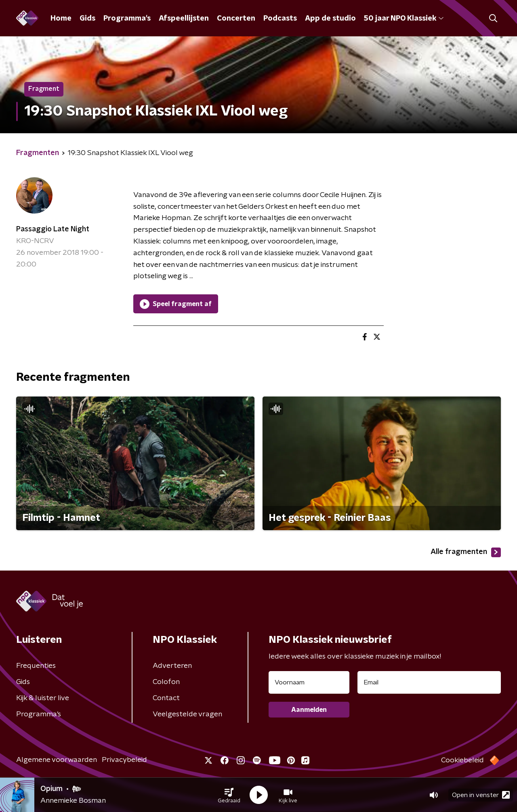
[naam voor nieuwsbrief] (309, 682)
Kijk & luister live (43, 698)
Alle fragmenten (466, 552)
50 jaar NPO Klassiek (404, 19)
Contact (166, 698)
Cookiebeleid (462, 760)
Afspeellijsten (184, 19)
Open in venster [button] (481, 795)
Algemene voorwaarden (57, 760)
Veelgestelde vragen (187, 714)
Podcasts (280, 19)
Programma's (127, 19)
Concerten (236, 19)
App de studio (330, 19)
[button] (229, 795)
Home (61, 19)
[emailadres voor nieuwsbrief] (429, 682)
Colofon (166, 682)
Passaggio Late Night (53, 229)
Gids (87, 19)
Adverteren (172, 666)
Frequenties (36, 666)
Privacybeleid (124, 760)
